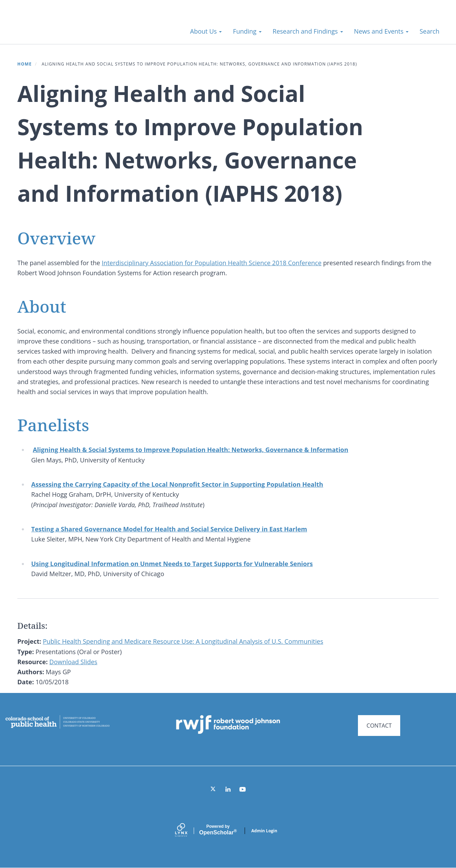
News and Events (381, 31)
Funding (247, 31)
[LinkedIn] (228, 789)
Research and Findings (308, 31)
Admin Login (264, 831)
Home (25, 64)
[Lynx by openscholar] (187, 831)
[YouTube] (243, 789)
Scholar (218, 830)
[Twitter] (213, 789)
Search (429, 31)
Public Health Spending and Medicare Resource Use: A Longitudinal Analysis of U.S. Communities (183, 641)
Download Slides (73, 662)
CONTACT (379, 726)
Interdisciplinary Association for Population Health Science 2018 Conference (212, 263)
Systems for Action (67, 28)
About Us (206, 31)
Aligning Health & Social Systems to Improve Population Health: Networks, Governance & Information (191, 450)
